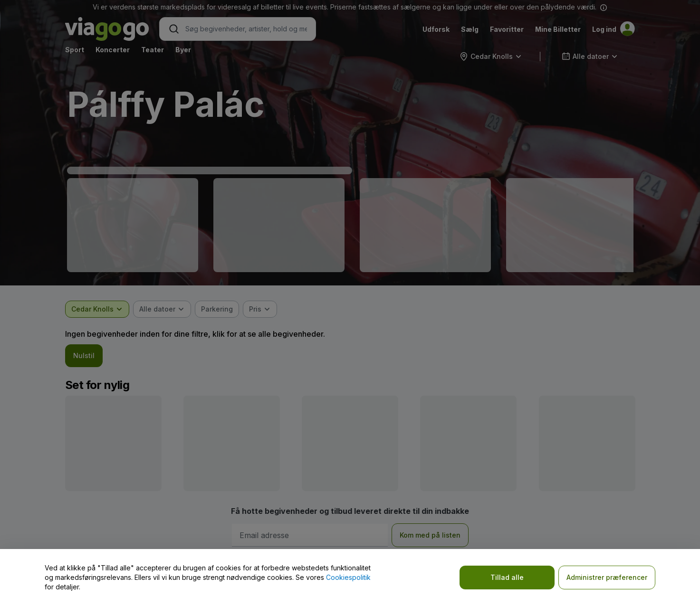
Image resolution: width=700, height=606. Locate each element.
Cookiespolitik (348, 577)
